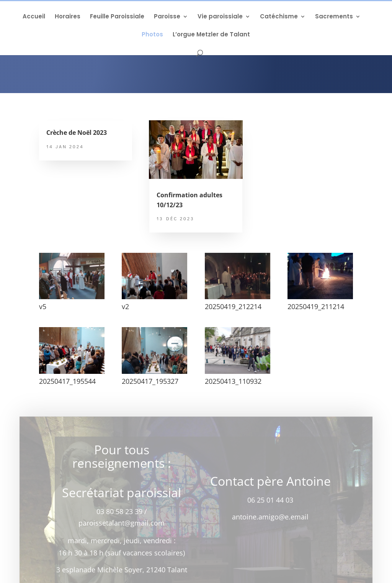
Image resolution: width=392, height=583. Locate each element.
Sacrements (334, 17)
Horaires (68, 17)
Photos (152, 35)
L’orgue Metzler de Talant (211, 35)
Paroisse (167, 17)
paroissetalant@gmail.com (122, 526)
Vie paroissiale (220, 17)
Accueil (34, 17)
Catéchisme (279, 17)
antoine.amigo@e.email (270, 519)
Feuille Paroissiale (117, 17)
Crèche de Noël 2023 (77, 133)
